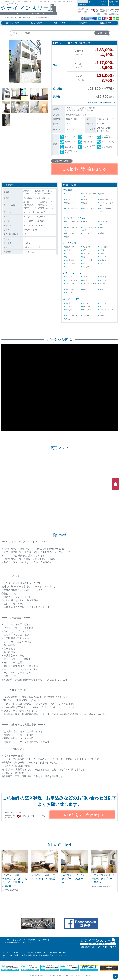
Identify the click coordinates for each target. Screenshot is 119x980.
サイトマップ (93, 3)
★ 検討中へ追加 (62, 161)
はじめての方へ (107, 23)
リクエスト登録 (103, 3)
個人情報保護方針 (12, 943)
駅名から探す (60, 23)
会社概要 (83, 5)
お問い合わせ (114, 3)
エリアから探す (13, 23)
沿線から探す (36, 23)
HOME (7, 940)
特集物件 (83, 23)
